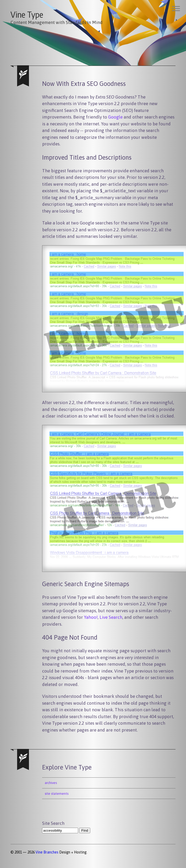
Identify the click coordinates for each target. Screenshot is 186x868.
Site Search (53, 823)
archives (51, 783)
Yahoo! (91, 617)
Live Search (111, 617)
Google (115, 117)
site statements (57, 794)
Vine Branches (47, 852)
